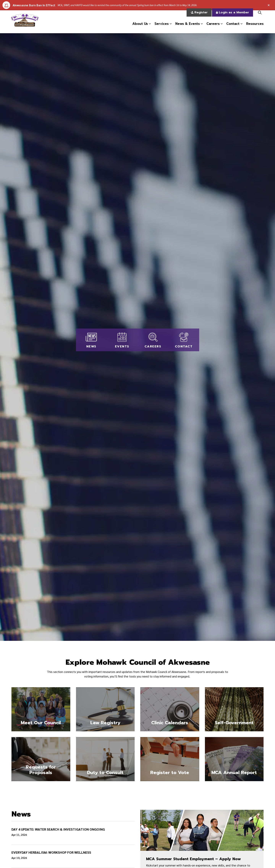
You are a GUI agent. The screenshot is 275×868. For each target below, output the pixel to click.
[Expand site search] (260, 16)
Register (199, 16)
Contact (233, 27)
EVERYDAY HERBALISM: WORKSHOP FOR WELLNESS (51, 852)
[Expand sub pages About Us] (150, 27)
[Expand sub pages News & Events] (202, 27)
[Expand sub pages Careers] (222, 27)
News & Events (188, 27)
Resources (255, 27)
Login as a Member (233, 16)
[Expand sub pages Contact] (241, 27)
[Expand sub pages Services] (171, 27)
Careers (213, 27)
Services (162, 27)
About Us (140, 27)
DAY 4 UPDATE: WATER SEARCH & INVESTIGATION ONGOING (58, 829)
